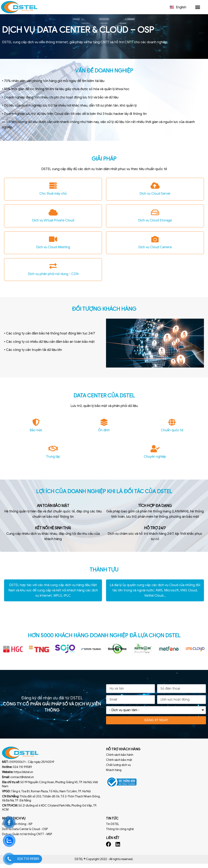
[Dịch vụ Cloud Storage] (155, 217)
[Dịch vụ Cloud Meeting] (53, 244)
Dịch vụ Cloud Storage (155, 225)
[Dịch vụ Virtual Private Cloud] (53, 217)
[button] (198, 7)
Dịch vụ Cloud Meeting (53, 252)
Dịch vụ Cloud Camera (155, 252)
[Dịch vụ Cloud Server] (155, 190)
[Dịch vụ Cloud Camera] (155, 244)
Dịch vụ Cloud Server (155, 198)
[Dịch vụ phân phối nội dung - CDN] (53, 271)
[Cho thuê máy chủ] (53, 190)
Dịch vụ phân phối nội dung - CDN (53, 278)
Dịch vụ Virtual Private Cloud (53, 225)
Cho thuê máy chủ (53, 198)
